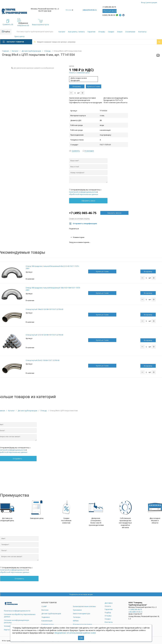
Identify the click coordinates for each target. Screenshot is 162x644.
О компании (130, 32)
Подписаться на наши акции (81, 594)
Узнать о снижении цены (79, 73)
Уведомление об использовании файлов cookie (75, 633)
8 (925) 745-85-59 (109, 15)
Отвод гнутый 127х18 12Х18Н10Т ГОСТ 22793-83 (44, 335)
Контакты (142, 32)
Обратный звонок (110, 11)
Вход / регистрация (149, 2)
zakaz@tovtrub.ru (90, 10)
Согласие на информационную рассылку (17, 621)
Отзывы (102, 32)
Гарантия (91, 32)
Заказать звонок (114, 213)
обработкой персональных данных (84, 194)
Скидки (111, 32)
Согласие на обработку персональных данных (20, 615)
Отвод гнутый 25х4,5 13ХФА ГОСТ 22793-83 (43, 360)
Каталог (62, 32)
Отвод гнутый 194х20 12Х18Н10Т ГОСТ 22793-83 (44, 309)
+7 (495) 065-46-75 (109, 7)
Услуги (120, 32)
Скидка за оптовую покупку (79, 219)
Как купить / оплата (76, 32)
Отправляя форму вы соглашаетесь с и (85, 192)
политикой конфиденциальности (83, 192)
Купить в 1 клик (94, 86)
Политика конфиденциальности (17, 611)
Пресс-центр (19, 36)
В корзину (77, 86)
